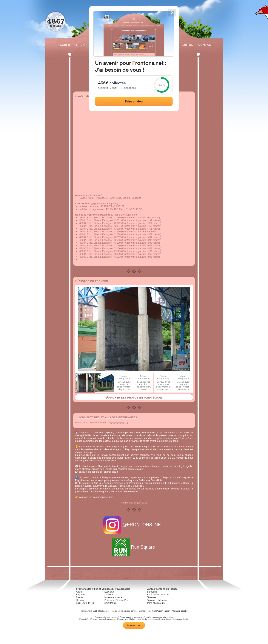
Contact (205, 45)
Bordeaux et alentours (158, 595)
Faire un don (134, 625)
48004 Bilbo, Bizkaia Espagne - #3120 (100, 243)
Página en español (180, 611)
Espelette (109, 592)
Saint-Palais (110, 603)
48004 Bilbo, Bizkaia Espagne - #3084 (100, 226)
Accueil (64, 45)
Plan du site (116, 611)
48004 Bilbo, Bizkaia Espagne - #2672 (100, 223)
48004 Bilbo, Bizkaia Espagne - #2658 (100, 234)
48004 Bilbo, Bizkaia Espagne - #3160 (100, 246)
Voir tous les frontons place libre (96, 497)
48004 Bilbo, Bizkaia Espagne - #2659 (100, 232)
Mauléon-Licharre (113, 597)
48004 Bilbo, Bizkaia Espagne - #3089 (100, 254)
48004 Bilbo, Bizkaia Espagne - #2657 (100, 237)
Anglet (79, 592)
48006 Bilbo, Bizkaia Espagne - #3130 (100, 248)
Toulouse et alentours (158, 600)
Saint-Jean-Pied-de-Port (117, 600)
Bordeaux (152, 592)
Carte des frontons (130, 611)
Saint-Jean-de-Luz (85, 603)
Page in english (163, 611)
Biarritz (80, 597)
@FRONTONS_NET (134, 525)
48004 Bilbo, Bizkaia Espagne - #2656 (100, 240)
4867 (56, 21)
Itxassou (109, 595)
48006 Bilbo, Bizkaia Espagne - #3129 (100, 251)
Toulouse (152, 597)
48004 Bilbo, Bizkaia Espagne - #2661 (100, 220)
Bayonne (80, 595)
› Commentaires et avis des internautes (106, 417)
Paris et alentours (156, 603)
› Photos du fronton (91, 281)
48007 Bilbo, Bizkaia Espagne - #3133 (100, 257)
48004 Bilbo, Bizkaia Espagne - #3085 (100, 218)
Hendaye (81, 600)
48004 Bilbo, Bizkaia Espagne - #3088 (100, 229)
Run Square (134, 547)
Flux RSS (151, 611)
